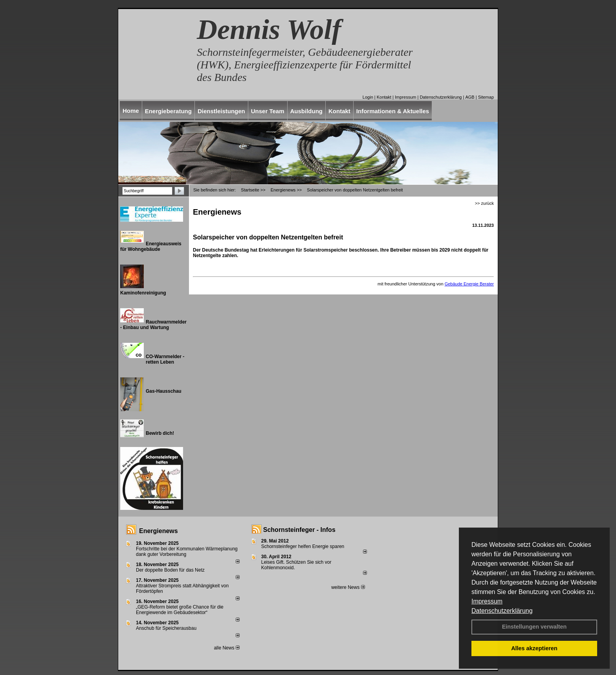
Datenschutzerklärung (502, 611)
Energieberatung (168, 111)
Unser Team (268, 111)
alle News (226, 648)
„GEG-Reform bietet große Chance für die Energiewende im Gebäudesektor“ (180, 610)
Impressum (487, 601)
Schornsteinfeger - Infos (299, 530)
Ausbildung (307, 111)
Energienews (159, 531)
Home (131, 111)
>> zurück (484, 203)
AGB (470, 97)
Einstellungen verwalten (534, 627)
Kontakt (384, 97)
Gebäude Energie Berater (469, 284)
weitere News (348, 587)
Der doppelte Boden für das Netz (170, 570)
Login (368, 97)
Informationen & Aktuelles (393, 111)
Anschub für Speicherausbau (166, 628)
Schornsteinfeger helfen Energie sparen (303, 546)
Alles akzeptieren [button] (534, 648)
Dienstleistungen (221, 111)
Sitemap (486, 97)
